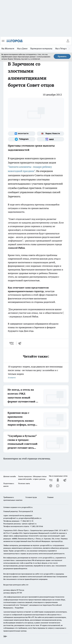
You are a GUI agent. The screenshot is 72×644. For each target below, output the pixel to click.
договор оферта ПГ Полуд (14, 590)
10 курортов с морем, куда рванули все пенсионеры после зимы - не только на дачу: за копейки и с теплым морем (36, 372)
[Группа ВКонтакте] (22, 134)
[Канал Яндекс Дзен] (51, 486)
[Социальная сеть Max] (51, 139)
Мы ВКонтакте (8, 49)
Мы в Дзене (22, 49)
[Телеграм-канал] (22, 139)
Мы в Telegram (62, 49)
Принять (62, 56)
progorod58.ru (46, 545)
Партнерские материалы (41, 49)
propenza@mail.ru (11, 518)
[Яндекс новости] (51, 134)
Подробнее (19, 608)
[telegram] (21, 343)
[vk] (12, 343)
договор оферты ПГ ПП (13, 593)
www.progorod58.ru (25, 507)
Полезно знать (24, 483)
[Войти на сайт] (68, 41)
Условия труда (31, 497)
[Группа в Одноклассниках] (58, 480)
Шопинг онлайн (10, 476)
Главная (50, 497)
